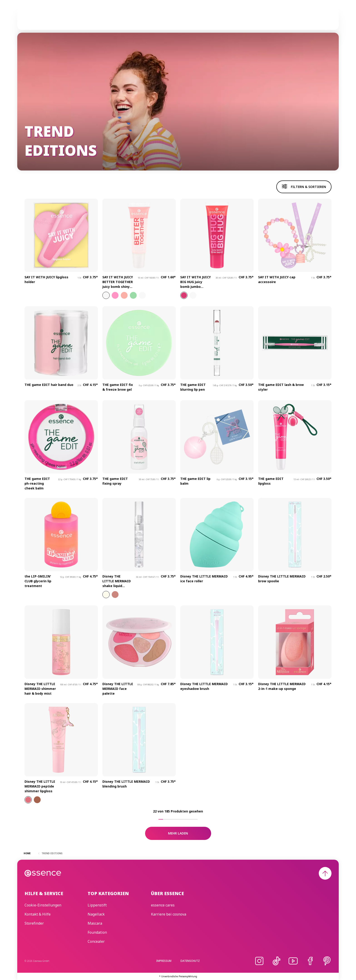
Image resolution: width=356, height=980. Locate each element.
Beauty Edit (238, 18)
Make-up (126, 18)
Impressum (164, 961)
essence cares (209, 18)
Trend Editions (176, 18)
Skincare (148, 18)
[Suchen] (315, 18)
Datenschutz (190, 961)
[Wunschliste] (326, 18)
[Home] (43, 18)
